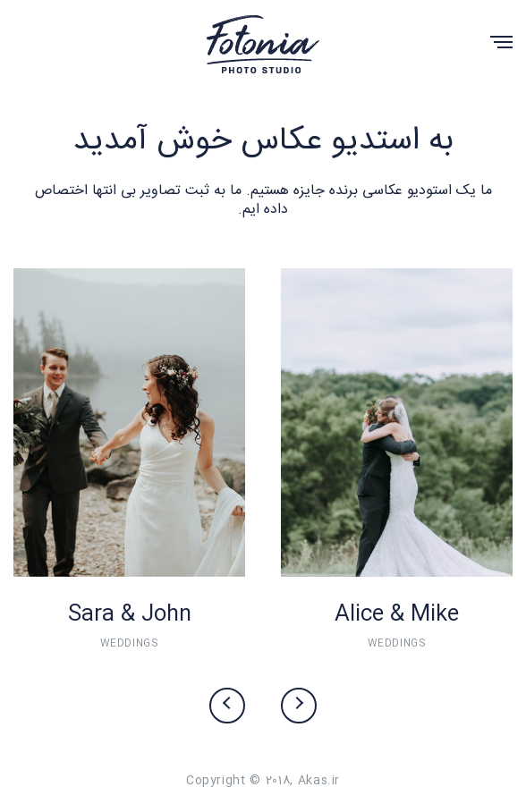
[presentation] (227, 706)
